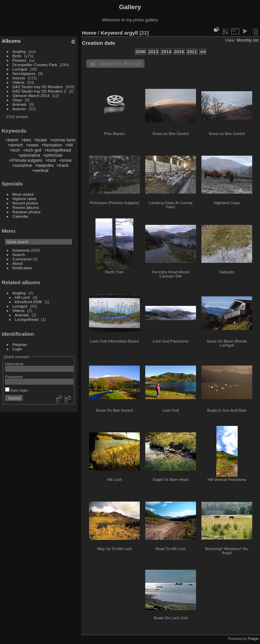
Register (20, 344)
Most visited (23, 194)
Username (14, 364)
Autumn (19, 109)
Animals (20, 104)
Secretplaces (24, 73)
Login (17, 349)
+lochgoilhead (57, 150)
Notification (22, 268)
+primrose (53, 155)
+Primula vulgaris (26, 160)
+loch (15, 150)
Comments (22, 259)
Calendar (21, 216)
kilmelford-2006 (28, 302)
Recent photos (25, 203)
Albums (11, 41)
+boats (40, 140)
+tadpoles (44, 165)
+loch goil (32, 150)
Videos (19, 82)
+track (62, 165)
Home (89, 33)
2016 (179, 52)
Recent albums (26, 207)
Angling (19, 51)
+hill (69, 145)
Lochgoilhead (27, 319)
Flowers (19, 60)
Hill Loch (23, 297)
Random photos (27, 212)
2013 (153, 52)
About (18, 263)
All (203, 52)
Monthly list (247, 40)
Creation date (99, 43)
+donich (15, 145)
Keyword (112, 33)
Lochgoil (20, 69)
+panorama (29, 155)
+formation (52, 145)
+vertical (40, 170)
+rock (51, 160)
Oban (17, 100)
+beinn (12, 140)
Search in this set (120, 64)
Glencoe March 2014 (31, 95)
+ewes (32, 145)
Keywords (21, 250)
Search (19, 255)
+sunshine (22, 165)
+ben (26, 140)
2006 (140, 52)
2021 (192, 52)
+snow (65, 160)
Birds (17, 56)
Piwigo (253, 639)
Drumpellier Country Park (35, 65)
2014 (166, 52)
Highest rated (24, 199)
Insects (19, 78)
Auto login (17, 390)
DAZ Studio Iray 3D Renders (38, 87)
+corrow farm (62, 140)
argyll (131, 33)
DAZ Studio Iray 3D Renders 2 (39, 91)
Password (14, 377)
